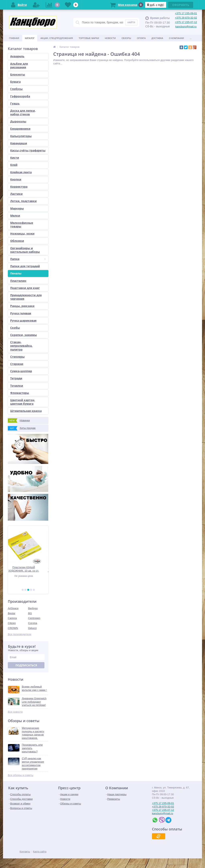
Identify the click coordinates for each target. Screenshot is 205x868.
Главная (14, 38)
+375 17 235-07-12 (186, 22)
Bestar (12, 613)
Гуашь (15, 103)
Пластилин (18, 281)
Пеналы (16, 273)
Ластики (16, 194)
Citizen (12, 623)
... (191, 38)
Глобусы (16, 89)
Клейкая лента (21, 172)
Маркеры (17, 208)
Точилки (17, 386)
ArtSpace (13, 608)
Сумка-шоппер (21, 371)
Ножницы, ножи (22, 234)
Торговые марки (89, 38)
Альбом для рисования (19, 65)
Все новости (15, 712)
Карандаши (19, 143)
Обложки (17, 241)
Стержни (17, 364)
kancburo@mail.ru (186, 26)
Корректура (19, 187)
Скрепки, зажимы (24, 335)
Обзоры (126, 38)
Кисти (15, 158)
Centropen (34, 618)
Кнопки (16, 179)
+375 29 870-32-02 (186, 18)
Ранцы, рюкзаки (22, 306)
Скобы (15, 328)
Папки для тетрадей (25, 266)
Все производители (20, 634)
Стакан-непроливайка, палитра (21, 346)
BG (30, 613)
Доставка (157, 38)
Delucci (33, 628)
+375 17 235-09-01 (186, 13)
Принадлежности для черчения (26, 297)
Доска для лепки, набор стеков (23, 112)
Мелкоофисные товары (22, 225)
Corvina (33, 623)
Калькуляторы (21, 136)
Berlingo (33, 608)
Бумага (15, 82)
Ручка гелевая (21, 313)
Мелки (15, 216)
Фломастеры (20, 393)
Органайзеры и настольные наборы (25, 250)
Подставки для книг (25, 288)
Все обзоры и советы (21, 775)
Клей (14, 165)
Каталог (30, 38)
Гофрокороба (20, 96)
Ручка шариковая (23, 320)
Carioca (12, 618)
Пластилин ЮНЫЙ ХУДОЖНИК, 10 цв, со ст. (28, 569)
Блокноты (18, 74)
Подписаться (26, 665)
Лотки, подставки (23, 201)
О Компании (176, 38)
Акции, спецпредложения (57, 38)
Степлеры (17, 357)
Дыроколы (18, 121)
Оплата (141, 38)
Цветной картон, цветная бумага (23, 402)
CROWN (13, 628)
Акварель (17, 56)
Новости (110, 38)
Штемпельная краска (26, 411)
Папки (28, 259)
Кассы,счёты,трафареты (28, 150)
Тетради (16, 378)
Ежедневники (20, 129)
